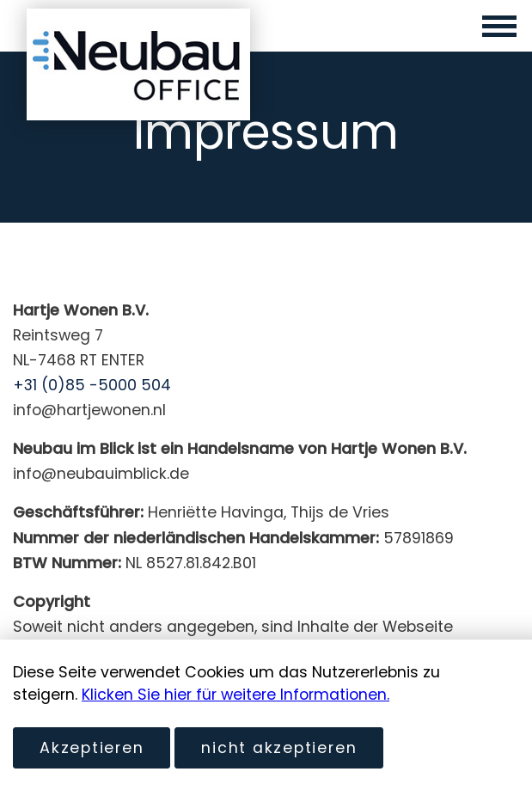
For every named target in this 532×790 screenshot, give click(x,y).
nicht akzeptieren (279, 748)
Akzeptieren (92, 748)
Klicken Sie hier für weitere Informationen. (235, 695)
